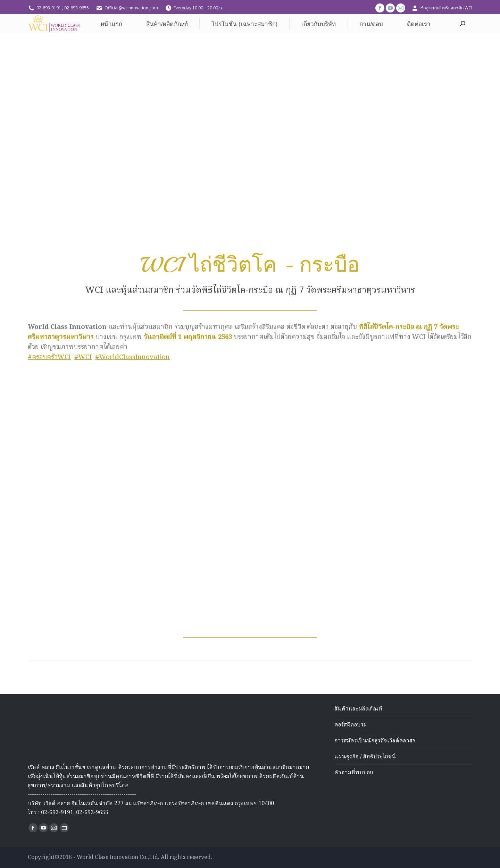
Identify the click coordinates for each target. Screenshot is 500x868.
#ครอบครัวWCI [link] (49, 357)
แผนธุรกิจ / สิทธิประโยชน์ (365, 757)
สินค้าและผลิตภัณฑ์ (358, 709)
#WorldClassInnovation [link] (132, 357)
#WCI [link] (83, 357)
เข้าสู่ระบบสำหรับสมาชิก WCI (442, 8)
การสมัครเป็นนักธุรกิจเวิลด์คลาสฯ (375, 741)
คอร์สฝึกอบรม (351, 725)
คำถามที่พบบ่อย (354, 773)
